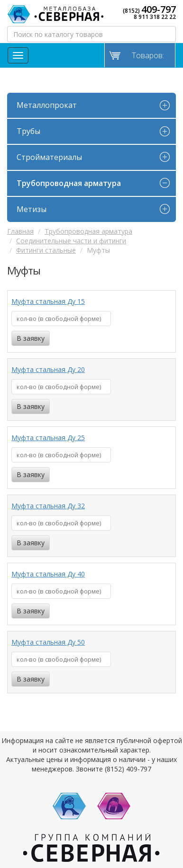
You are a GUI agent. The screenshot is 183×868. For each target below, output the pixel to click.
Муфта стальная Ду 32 (48, 506)
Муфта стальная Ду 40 (48, 574)
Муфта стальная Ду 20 (48, 369)
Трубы (28, 131)
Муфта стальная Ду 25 (48, 438)
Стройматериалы (49, 157)
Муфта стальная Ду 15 (48, 301)
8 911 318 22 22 (155, 17)
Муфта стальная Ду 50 (48, 642)
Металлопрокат (47, 105)
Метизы (32, 209)
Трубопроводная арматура (69, 183)
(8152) (149, 9)
